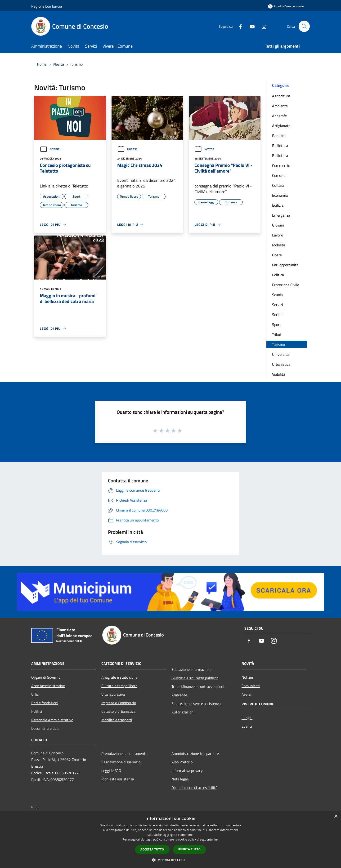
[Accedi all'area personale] (286, 6)
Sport (276, 325)
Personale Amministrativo (52, 720)
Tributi (277, 334)
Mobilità (279, 245)
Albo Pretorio (182, 762)
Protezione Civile (286, 285)
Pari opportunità (285, 265)
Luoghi (247, 718)
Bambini (279, 136)
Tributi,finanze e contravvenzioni (198, 686)
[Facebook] (238, 26)
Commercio (281, 165)
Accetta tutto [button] (152, 849)
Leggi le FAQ (111, 770)
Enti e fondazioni (45, 703)
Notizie (50, 149)
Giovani (278, 225)
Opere (277, 255)
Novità (59, 64)
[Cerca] (304, 26)
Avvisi (246, 694)
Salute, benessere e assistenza (196, 703)
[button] (170, 860)
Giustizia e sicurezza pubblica (195, 678)
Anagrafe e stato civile (119, 677)
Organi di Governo (46, 677)
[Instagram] (262, 26)
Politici (37, 711)
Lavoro (278, 235)
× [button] (336, 817)
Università (280, 354)
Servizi (278, 305)
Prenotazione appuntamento (124, 753)
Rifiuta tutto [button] (190, 849)
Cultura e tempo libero (119, 686)
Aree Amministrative (48, 686)
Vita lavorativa (113, 694)
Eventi (247, 726)
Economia (280, 195)
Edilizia (278, 205)
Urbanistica (281, 364)
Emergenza (281, 215)
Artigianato (281, 126)
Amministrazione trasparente (195, 753)
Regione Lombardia (47, 6)
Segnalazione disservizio (121, 762)
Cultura (278, 185)
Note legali (180, 779)
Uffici (35, 694)
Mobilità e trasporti (117, 720)
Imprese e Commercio (119, 703)
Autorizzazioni (183, 712)
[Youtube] (250, 26)
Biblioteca (280, 146)
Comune (279, 175)
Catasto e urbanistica (118, 711)
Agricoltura (281, 96)
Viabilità (279, 374)
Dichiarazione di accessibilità (194, 788)
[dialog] (170, 840)
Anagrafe (279, 116)
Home (42, 64)
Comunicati (251, 686)
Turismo (278, 344)
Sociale (278, 315)
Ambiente (280, 106)
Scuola (277, 295)
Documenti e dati (45, 728)
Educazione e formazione (191, 669)
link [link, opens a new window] (216, 839)
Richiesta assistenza (118, 779)
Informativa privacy (187, 770)
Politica (278, 275)
